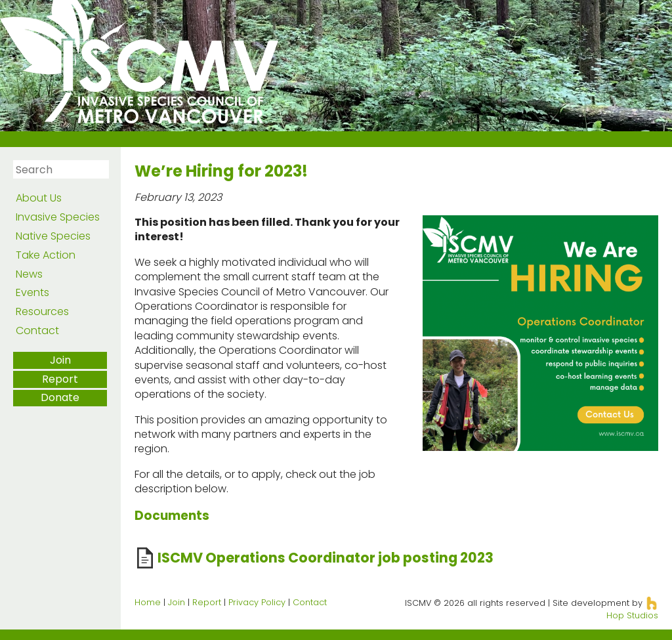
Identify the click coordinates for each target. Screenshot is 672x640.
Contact (37, 331)
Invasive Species (58, 217)
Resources (42, 311)
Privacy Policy (257, 602)
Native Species (53, 236)
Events (32, 292)
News (29, 274)
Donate (60, 397)
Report (60, 379)
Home (148, 602)
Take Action (46, 255)
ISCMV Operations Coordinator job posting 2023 (325, 558)
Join (60, 360)
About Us (39, 198)
